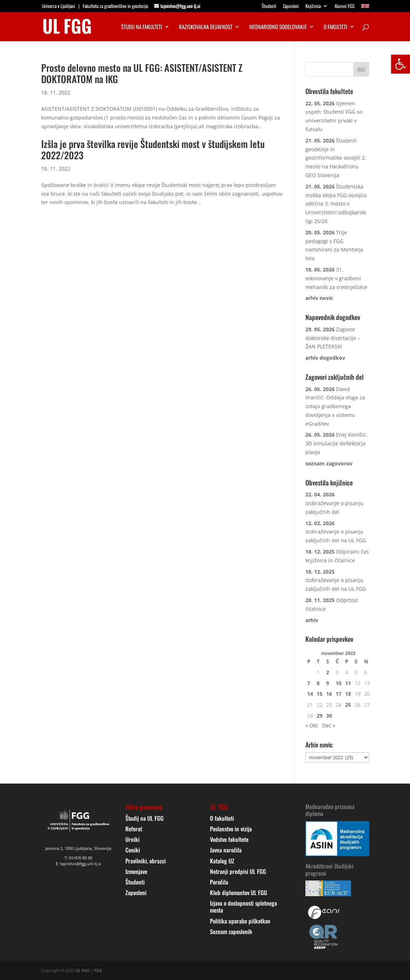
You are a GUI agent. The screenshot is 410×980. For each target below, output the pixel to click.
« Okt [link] (312, 725)
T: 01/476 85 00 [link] (78, 858)
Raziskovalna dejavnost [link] (206, 27)
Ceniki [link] (133, 850)
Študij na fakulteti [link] (142, 27)
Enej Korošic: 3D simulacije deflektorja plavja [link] (336, 443)
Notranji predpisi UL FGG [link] (238, 871)
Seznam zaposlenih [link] (231, 932)
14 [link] (310, 694)
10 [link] (339, 683)
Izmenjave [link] (136, 871)
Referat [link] (134, 829)
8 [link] (318, 683)
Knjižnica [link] (313, 7)
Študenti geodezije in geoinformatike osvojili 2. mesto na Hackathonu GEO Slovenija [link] (336, 158)
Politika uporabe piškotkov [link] (240, 921)
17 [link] (339, 694)
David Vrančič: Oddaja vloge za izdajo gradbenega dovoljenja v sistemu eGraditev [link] (335, 406)
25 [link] (348, 705)
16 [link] (329, 694)
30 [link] (329, 716)
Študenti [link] (269, 7)
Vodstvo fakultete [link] (229, 839)
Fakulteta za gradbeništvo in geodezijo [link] (116, 6)
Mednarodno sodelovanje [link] (278, 27)
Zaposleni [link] (291, 7)
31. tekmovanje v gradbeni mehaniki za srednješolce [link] (336, 278)
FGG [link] (98, 970)
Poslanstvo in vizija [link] (231, 829)
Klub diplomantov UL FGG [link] (239, 893)
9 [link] (328, 683)
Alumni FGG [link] (345, 7)
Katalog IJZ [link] (222, 861)
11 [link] (348, 683)
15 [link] (320, 694)
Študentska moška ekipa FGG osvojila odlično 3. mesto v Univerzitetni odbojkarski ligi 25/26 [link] (336, 204)
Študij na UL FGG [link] (145, 818)
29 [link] (320, 716)
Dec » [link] (329, 725)
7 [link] (309, 683)
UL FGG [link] (83, 970)
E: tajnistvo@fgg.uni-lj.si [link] (78, 864)
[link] (401, 64)
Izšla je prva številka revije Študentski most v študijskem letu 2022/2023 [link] (153, 149)
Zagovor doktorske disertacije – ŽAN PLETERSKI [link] (333, 338)
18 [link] (348, 694)
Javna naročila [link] (226, 850)
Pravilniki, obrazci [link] (146, 861)
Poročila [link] (219, 882)
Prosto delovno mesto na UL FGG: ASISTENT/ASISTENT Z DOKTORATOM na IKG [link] (142, 73)
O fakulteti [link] (335, 27)
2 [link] (328, 672)
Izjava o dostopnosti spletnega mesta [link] (243, 907)
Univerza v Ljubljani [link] (58, 6)
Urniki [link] (132, 839)
